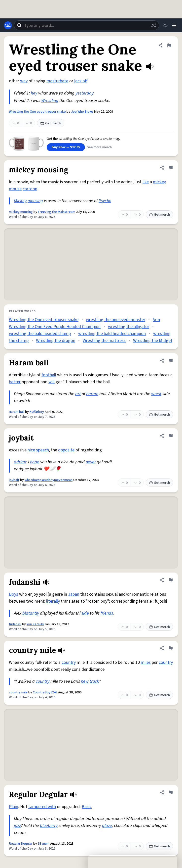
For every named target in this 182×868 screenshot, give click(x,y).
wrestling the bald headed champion (112, 334)
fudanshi (15, 624)
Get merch (51, 123)
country (69, 662)
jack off (81, 81)
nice (31, 450)
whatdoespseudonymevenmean (49, 480)
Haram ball (17, 412)
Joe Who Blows (82, 112)
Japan (74, 594)
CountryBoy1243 (45, 692)
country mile (18, 692)
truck (94, 681)
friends (107, 613)
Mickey (20, 201)
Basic (87, 807)
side (85, 613)
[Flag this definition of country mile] (171, 648)
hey (34, 93)
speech (42, 450)
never (91, 462)
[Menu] (174, 25)
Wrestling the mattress (104, 341)
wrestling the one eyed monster (116, 320)
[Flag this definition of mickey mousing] (171, 168)
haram (92, 394)
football (49, 375)
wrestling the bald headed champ (40, 334)
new (85, 681)
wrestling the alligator (129, 327)
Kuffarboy (37, 412)
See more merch (99, 147)
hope (35, 462)
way (24, 81)
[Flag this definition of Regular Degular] (171, 792)
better (15, 382)
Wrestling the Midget (153, 341)
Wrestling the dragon (56, 341)
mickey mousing (21, 212)
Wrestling (50, 101)
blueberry (49, 826)
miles (146, 662)
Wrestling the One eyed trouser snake (37, 112)
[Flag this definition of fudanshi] (171, 580)
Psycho (105, 201)
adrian (20, 462)
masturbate (57, 81)
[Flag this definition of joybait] (171, 436)
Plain (14, 807)
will (52, 382)
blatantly (31, 613)
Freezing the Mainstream (57, 212)
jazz (17, 826)
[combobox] (87, 25)
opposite (66, 450)
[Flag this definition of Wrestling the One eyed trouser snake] (169, 45)
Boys (14, 594)
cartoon (30, 189)
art (78, 394)
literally (53, 601)
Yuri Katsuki (35, 624)
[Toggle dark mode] (165, 25)
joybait (14, 480)
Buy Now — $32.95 (66, 147)
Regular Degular (21, 844)
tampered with (42, 807)
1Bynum (44, 844)
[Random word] (153, 25)
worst (156, 394)
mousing (35, 201)
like (146, 182)
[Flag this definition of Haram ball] (171, 361)
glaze (107, 826)
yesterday (85, 93)
